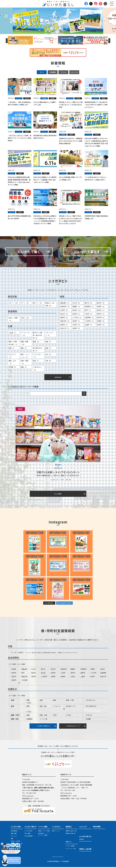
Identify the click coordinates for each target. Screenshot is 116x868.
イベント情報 (43, 827)
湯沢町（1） (77, 322)
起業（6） (49, 349)
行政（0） (49, 362)
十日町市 (43, 677)
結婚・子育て (15, 716)
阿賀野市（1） (90, 307)
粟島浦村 (23, 670)
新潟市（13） (77, 311)
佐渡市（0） (77, 329)
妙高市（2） (101, 325)
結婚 (27, 716)
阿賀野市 (82, 670)
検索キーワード (56, 832)
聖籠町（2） (77, 307)
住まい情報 (27, 834)
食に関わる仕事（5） (37, 350)
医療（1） (12, 349)
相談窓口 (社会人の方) (71, 832)
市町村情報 (97, 827)
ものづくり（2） (12, 357)
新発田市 (63, 670)
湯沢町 (32, 677)
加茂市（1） (77, 315)
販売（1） (36, 362)
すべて (42, 72)
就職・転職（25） (24, 344)
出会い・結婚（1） (13, 320)
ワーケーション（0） (25, 335)
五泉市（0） (65, 311)
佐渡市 (13, 681)
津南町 (52, 677)
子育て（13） (25, 319)
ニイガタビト (56, 827)
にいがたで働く (16, 827)
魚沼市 (13, 677)
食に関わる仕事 (55, 481)
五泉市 (101, 670)
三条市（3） (89, 315)
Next (105, 21)
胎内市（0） (101, 304)
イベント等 (42, 720)
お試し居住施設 (28, 837)
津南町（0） (101, 322)
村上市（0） (77, 304)
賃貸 (27, 707)
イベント (63, 72)
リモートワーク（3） (50, 335)
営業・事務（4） (24, 363)
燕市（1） (88, 311)
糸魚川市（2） (65, 329)
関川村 (42, 670)
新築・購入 (42, 707)
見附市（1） (101, 315)
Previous (11, 21)
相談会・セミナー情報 (44, 832)
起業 (40, 701)
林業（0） (49, 343)
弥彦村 (32, 674)
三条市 (62, 674)
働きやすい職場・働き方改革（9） (37, 336)
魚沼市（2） (101, 318)
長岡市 (82, 674)
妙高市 (91, 677)
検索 (84, 394)
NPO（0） (49, 355)
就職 (27, 701)
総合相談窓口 (14, 832)
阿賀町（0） (101, 307)
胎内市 (52, 670)
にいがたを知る (28, 832)
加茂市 (52, 674)
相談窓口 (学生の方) (71, 834)
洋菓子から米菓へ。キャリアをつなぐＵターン (58, 473)
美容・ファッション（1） (25, 357)
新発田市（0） (65, 307)
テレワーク (14, 837)
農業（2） (36, 343)
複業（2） (24, 368)
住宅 (12, 707)
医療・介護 (69, 701)
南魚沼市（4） (65, 322)
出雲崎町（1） (90, 318)
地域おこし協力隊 (15, 842)
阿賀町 (91, 670)
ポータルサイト (90, 707)
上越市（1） (89, 325)
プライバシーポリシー (58, 858)
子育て (54, 716)
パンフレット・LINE (71, 849)
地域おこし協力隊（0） (50, 305)
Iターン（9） (25, 304)
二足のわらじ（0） (37, 369)
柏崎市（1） (65, 325)
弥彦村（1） (101, 311)
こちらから (30, 797)
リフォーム (55, 707)
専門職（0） (13, 368)
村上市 (32, 670)
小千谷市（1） (77, 318)
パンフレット (90, 701)
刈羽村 (72, 677)
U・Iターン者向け (16, 653)
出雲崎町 (102, 674)
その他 (27, 704)
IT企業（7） (13, 333)
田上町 (42, 674)
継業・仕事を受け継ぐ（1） (13, 344)
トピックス (74, 72)
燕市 (22, 674)
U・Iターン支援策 (70, 847)
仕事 (12, 701)
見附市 (72, 674)
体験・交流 (14, 720)
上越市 (82, 677)
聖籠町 (72, 670)
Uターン (47, 481)
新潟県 (13, 670)
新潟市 (62, 481)
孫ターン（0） (38, 304)
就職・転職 (68, 481)
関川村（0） (89, 304)
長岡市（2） (65, 318)
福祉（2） (24, 349)
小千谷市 (92, 674)
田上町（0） (65, 315)
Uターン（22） (14, 304)
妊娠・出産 (42, 716)
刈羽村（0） (77, 325)
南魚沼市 (23, 677)
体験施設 (28, 720)
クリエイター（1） (37, 357)
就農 (53, 701)
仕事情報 (53, 72)
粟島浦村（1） (65, 304)
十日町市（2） (90, 322)
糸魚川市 (102, 677)
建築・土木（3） (12, 363)
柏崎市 (62, 677)
